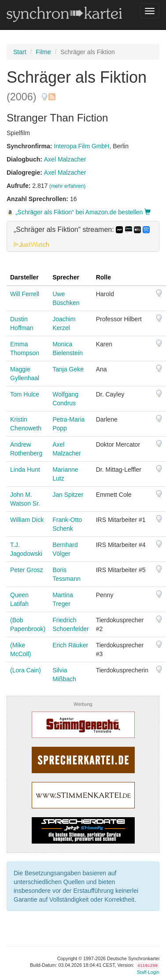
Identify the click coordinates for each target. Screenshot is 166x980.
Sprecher (66, 277)
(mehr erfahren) (68, 186)
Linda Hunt (25, 470)
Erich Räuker (70, 645)
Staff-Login (148, 972)
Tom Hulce (25, 394)
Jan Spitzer (68, 495)
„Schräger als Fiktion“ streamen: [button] (82, 230)
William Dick (27, 520)
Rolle (103, 277)
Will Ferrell (25, 294)
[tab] (83, 236)
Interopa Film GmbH (81, 146)
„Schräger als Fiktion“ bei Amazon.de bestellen (79, 212)
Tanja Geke (68, 369)
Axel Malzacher (65, 159)
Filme (43, 52)
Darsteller (24, 277)
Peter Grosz (27, 570)
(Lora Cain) (26, 670)
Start (20, 52)
